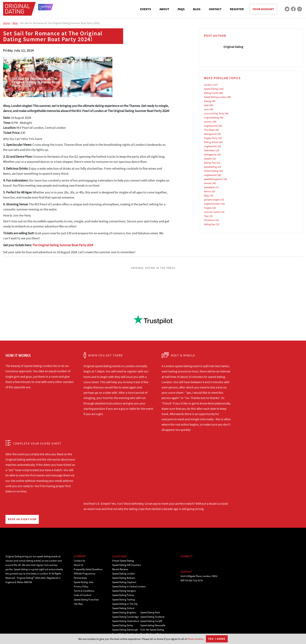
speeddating (210, 167)
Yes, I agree (217, 639)
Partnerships (80, 578)
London (208, 85)
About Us (78, 565)
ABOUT (164, 9)
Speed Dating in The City (125, 604)
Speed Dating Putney (123, 595)
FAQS (181, 9)
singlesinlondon (212, 204)
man (206, 109)
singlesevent (210, 175)
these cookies (195, 639)
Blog (15, 23)
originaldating (211, 118)
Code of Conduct (82, 595)
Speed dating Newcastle (153, 625)
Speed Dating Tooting (124, 600)
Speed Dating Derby (123, 625)
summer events (212, 212)
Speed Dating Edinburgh (125, 630)
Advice (207, 191)
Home (7, 23)
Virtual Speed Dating (123, 561)
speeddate (209, 187)
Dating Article (211, 142)
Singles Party (211, 138)
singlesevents (211, 126)
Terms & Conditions (84, 591)
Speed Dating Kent (150, 612)
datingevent (210, 134)
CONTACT (215, 9)
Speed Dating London (215, 97)
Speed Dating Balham (124, 578)
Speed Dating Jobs (84, 582)
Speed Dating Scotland (152, 617)
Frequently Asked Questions (88, 569)
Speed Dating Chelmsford (126, 621)
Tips (206, 216)
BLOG (197, 9)
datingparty (210, 154)
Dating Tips (210, 163)
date (206, 105)
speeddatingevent (213, 179)
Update (208, 159)
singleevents (210, 146)
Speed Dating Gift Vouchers (127, 565)
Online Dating (211, 171)
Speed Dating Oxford (123, 608)
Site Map (78, 604)
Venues (208, 183)
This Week (209, 130)
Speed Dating (211, 89)
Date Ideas (209, 150)
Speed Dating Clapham (124, 582)
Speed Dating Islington (124, 591)
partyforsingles (212, 200)
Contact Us (79, 561)
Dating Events (211, 93)
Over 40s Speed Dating (152, 630)
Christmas (209, 220)
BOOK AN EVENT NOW (22, 519)
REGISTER (237, 9)
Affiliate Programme (85, 574)
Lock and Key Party (214, 113)
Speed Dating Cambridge (125, 617)
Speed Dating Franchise (86, 600)
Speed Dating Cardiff (151, 621)
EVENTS (146, 9)
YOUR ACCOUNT (263, 9)
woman (208, 122)
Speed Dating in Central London (129, 586)
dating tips (209, 224)
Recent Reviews (120, 569)
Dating (207, 101)
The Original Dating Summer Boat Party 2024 (63, 245)
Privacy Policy (81, 586)
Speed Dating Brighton (124, 612)
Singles (208, 208)
